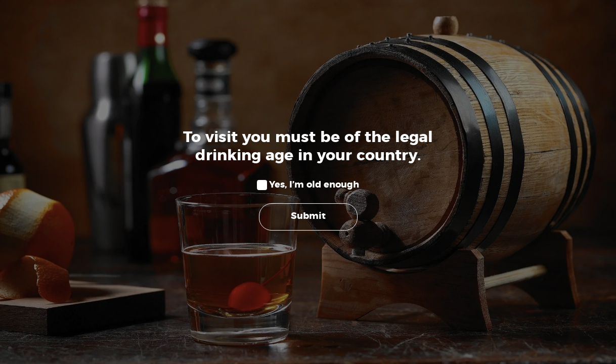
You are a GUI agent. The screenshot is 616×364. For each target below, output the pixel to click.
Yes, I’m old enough (314, 185)
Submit (308, 217)
